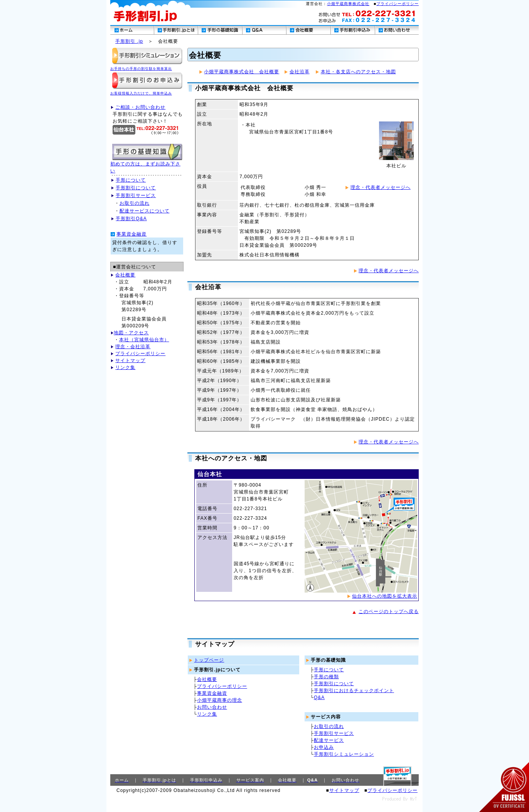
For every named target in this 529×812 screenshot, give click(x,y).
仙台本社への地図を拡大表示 (385, 596)
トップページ (209, 660)
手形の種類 (326, 677)
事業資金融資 (131, 234)
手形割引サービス (136, 195)
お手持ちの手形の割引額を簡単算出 (141, 69)
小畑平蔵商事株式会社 (348, 4)
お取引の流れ (135, 203)
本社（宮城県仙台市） (144, 340)
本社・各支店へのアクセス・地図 (358, 72)
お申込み (324, 747)
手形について (131, 180)
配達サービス (329, 740)
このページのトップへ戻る (389, 612)
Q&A (319, 697)
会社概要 (125, 275)
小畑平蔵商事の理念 (220, 700)
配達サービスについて (145, 211)
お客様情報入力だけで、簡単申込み (141, 93)
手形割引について (136, 188)
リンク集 (125, 367)
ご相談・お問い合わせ (140, 107)
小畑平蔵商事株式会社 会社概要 (242, 72)
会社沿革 (300, 72)
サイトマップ (130, 361)
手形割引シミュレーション (344, 754)
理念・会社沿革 (133, 347)
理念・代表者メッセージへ (381, 187)
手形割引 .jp (129, 41)
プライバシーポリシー (398, 4)
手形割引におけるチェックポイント (354, 691)
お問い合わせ (212, 707)
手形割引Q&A (131, 219)
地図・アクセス (131, 333)
